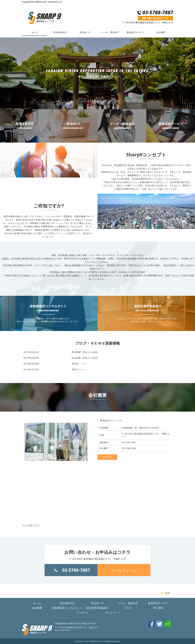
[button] (124, 570)
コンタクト (82, 612)
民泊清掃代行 (60, 32)
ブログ (128, 608)
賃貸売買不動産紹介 (98, 608)
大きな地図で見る (31, 525)
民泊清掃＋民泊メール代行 (85, 358)
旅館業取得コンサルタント (67, 608)
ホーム (35, 32)
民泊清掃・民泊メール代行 (85, 352)
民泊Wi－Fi (85, 32)
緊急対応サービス (135, 32)
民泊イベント (78, 369)
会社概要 (161, 32)
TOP (167, 593)
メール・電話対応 (110, 32)
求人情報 (158, 608)
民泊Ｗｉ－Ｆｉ (80, 364)
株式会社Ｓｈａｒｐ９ (111, 420)
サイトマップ (113, 612)
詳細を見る (107, 457)
